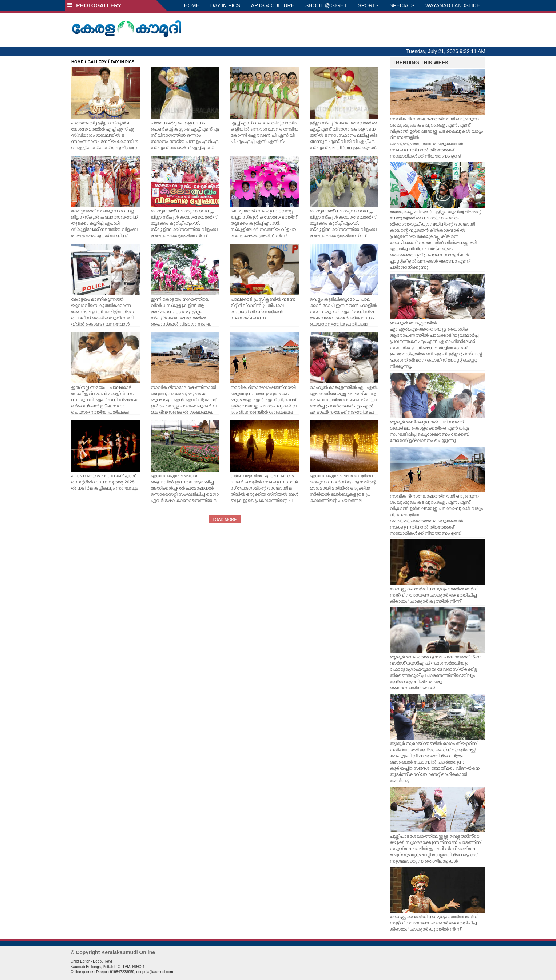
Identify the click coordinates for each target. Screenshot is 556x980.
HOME (192, 5)
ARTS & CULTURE (273, 5)
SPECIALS (402, 5)
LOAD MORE (225, 519)
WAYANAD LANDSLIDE (453, 5)
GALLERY (97, 62)
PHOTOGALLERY (94, 5)
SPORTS (368, 5)
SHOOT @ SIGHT (326, 5)
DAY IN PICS (225, 5)
